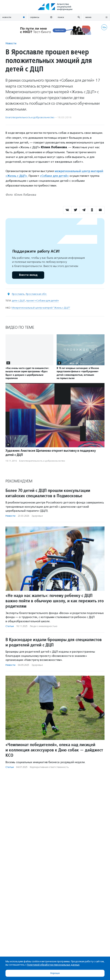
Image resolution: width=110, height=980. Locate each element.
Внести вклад (28, 275)
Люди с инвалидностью (44, 626)
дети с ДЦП (18, 301)
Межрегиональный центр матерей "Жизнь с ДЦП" (41, 308)
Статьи (10, 626)
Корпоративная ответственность (49, 767)
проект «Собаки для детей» (43, 301)
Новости (11, 43)
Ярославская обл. (36, 294)
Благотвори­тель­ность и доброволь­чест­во (30, 117)
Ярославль (18, 294)
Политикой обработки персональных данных (53, 965)
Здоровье (37, 516)
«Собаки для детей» (54, 176)
